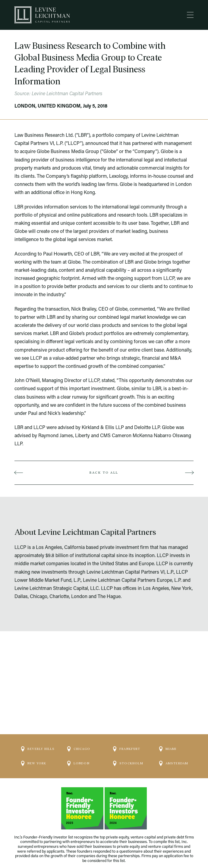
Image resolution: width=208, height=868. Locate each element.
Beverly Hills (38, 744)
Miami (168, 744)
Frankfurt (127, 744)
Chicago (79, 744)
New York (34, 758)
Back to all (104, 473)
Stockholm (128, 758)
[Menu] (190, 15)
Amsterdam (174, 758)
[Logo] (42, 15)
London (78, 758)
